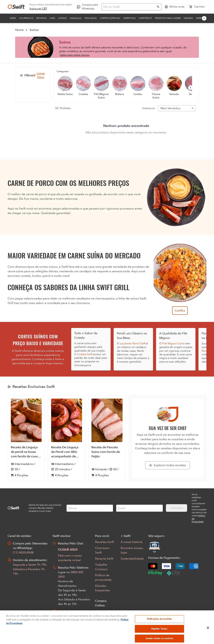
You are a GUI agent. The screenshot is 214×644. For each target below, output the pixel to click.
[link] (38, 9)
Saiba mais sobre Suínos (75, 55)
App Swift (102, 630)
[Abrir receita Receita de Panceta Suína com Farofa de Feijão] (107, 438)
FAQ (98, 618)
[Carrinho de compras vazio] (197, 7)
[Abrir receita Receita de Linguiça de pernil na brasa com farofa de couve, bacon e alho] (26, 438)
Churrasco (26, 18)
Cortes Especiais (110, 18)
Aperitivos (130, 18)
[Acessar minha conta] (174, 7)
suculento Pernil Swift (133, 344)
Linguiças (76, 18)
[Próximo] (204, 18)
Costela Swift (85, 354)
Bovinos (41, 18)
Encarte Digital (105, 636)
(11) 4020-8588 (23, 553)
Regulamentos (105, 624)
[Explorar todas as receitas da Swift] (168, 465)
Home (19, 30)
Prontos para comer (168, 18)
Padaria (188, 18)
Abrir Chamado (69, 616)
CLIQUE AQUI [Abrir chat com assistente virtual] (68, 550)
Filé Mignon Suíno (174, 344)
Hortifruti (145, 18)
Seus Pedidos (104, 612)
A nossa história (132, 542)
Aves (52, 18)
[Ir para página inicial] (16, 7)
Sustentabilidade (132, 559)
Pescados (91, 18)
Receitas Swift (105, 542)
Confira (180, 311)
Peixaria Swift (104, 559)
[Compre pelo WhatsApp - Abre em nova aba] (88, 7)
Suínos (62, 18)
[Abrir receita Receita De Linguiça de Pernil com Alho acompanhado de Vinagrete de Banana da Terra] (67, 438)
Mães (13, 18)
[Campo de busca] (129, 7)
